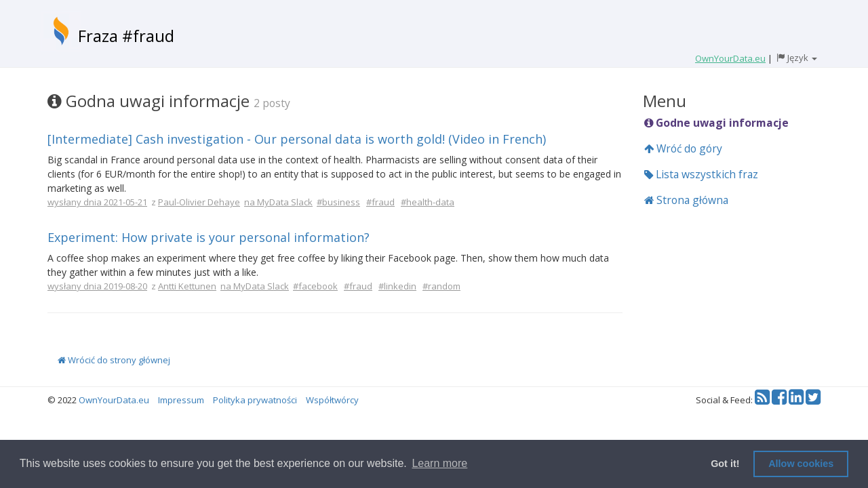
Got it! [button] (725, 464)
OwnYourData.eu (114, 400)
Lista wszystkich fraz (701, 174)
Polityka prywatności (255, 400)
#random (441, 286)
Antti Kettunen (187, 286)
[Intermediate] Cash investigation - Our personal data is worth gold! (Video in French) (297, 139)
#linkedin (397, 286)
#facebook (315, 286)
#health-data (428, 202)
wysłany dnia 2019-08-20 (97, 286)
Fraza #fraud (126, 36)
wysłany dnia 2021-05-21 (97, 202)
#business (338, 202)
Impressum (181, 400)
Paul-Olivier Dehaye (199, 202)
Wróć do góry (683, 148)
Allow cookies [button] (801, 464)
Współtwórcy (332, 400)
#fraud (380, 202)
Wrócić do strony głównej (114, 360)
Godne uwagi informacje (716, 123)
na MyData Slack (278, 202)
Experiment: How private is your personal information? (209, 237)
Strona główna (686, 200)
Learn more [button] (439, 463)
